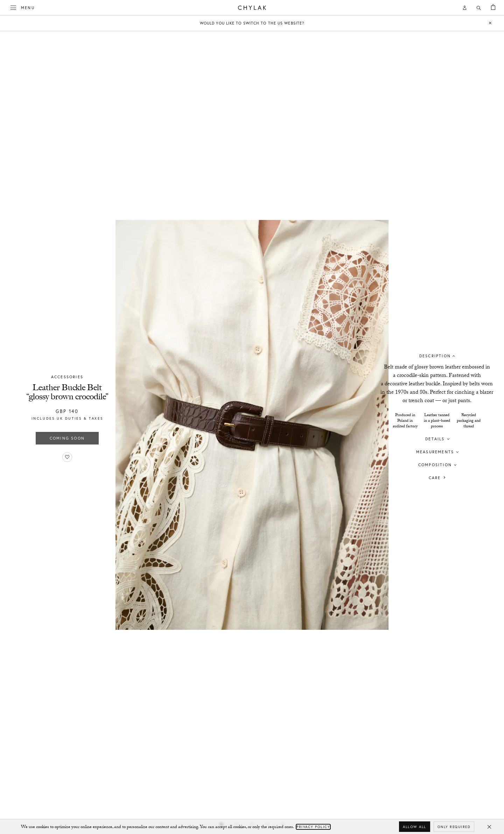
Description (435, 356)
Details (435, 439)
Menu (23, 7)
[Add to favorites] (67, 457)
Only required (454, 827)
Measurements (435, 452)
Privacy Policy (313, 827)
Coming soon (67, 438)
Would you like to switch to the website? (252, 23)
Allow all (415, 827)
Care (435, 477)
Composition (435, 464)
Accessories (67, 377)
